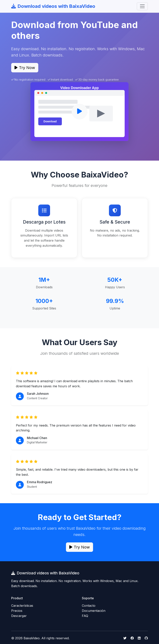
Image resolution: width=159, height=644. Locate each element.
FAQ (85, 616)
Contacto (89, 606)
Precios (17, 611)
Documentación (94, 611)
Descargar (19, 616)
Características (22, 606)
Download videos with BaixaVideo (53, 6)
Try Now (25, 68)
